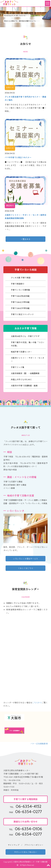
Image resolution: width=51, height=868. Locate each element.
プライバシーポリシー (34, 845)
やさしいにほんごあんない (26, 852)
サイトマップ (14, 845)
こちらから (37, 703)
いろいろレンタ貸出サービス (26, 559)
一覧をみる (26, 239)
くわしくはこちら (26, 568)
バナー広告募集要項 (39, 744)
